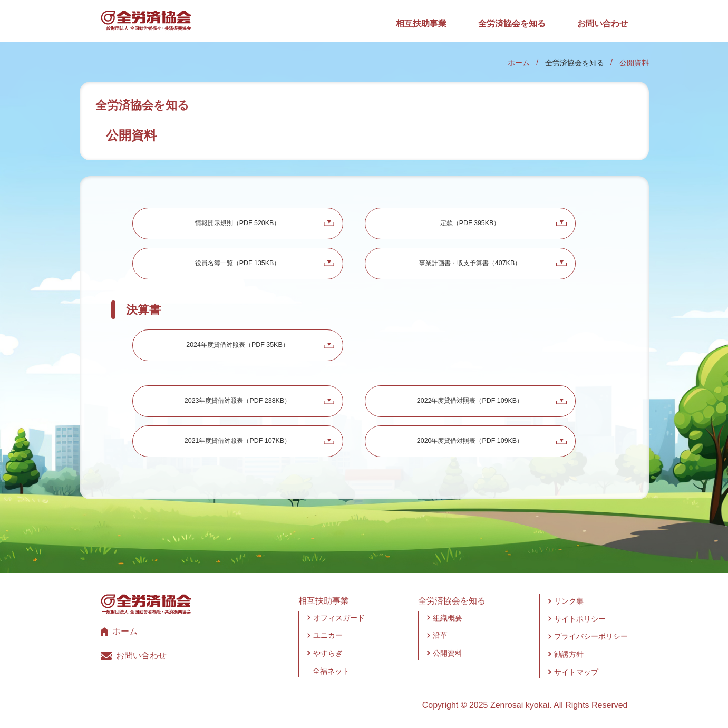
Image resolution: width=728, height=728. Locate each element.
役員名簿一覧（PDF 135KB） (238, 263)
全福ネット (331, 671)
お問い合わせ (603, 23)
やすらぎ (328, 653)
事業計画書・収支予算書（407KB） (470, 263)
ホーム (519, 63)
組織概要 (448, 618)
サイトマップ (576, 672)
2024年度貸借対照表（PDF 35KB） (237, 345)
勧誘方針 (569, 654)
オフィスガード (339, 618)
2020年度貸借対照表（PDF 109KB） (470, 441)
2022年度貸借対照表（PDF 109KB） (470, 401)
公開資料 (448, 653)
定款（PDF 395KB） (470, 223)
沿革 (440, 635)
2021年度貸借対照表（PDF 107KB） (237, 441)
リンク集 (569, 601)
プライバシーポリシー (591, 636)
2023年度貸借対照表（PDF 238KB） (237, 401)
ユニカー (328, 635)
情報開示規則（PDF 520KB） (238, 223)
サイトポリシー (580, 619)
